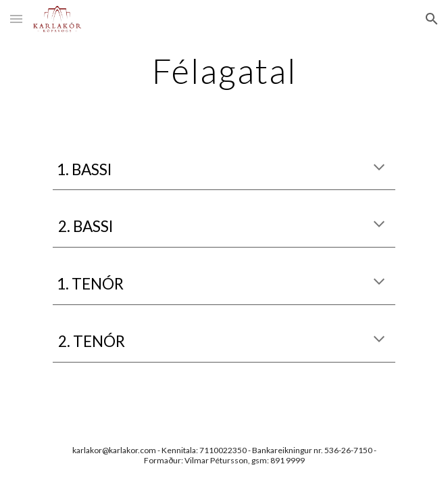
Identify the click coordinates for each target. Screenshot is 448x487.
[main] (224, 71)
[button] (16, 19)
